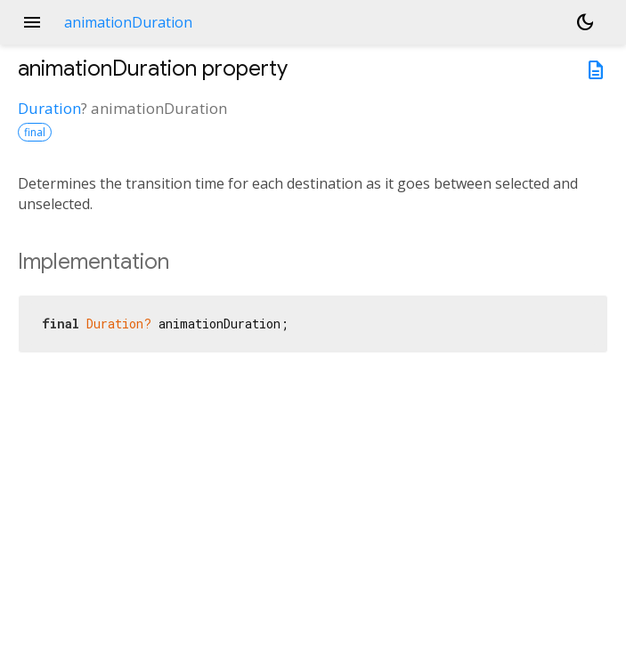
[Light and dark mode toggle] (585, 22)
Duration (49, 108)
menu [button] (32, 22)
